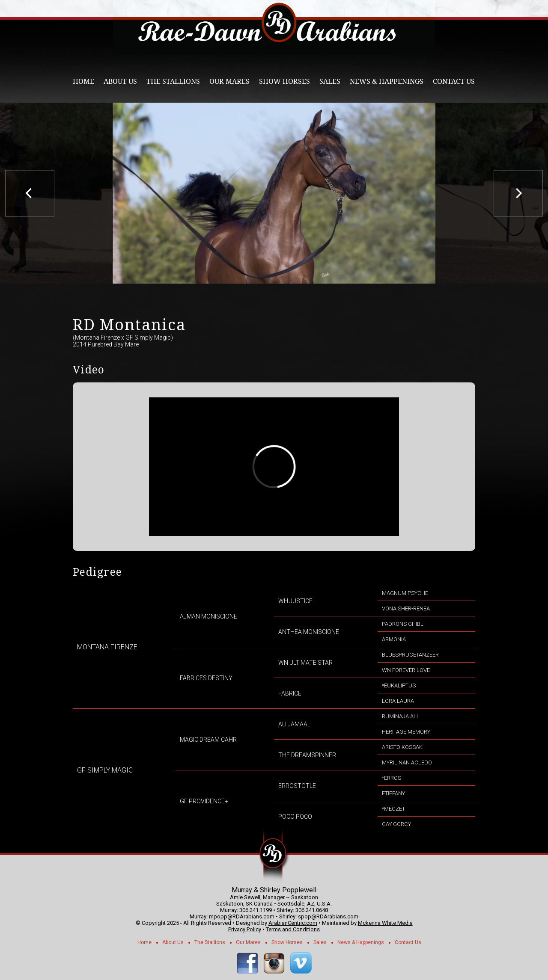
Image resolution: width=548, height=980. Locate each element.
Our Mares (229, 81)
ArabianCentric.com (293, 923)
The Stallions (173, 81)
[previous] (30, 193)
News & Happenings (387, 81)
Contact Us (454, 81)
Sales (330, 81)
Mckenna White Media (385, 923)
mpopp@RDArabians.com (242, 916)
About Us (120, 81)
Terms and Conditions (293, 929)
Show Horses (284, 81)
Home (83, 81)
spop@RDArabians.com (328, 916)
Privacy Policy (245, 929)
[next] (518, 193)
